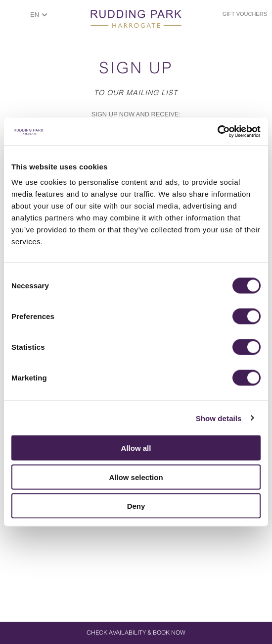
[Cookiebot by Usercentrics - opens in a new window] (217, 132)
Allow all (136, 448)
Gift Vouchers (245, 14)
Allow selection (136, 477)
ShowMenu (13, 18)
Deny (136, 506)
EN (35, 15)
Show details (219, 418)
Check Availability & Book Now (136, 633)
